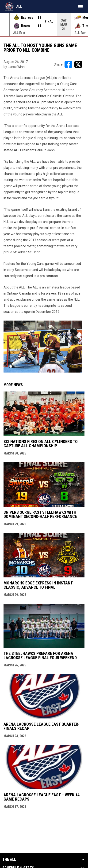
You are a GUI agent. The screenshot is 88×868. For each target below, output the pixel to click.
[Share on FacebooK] (68, 64)
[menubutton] (80, 7)
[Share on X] (78, 64)
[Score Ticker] (44, 25)
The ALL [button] (9, 860)
